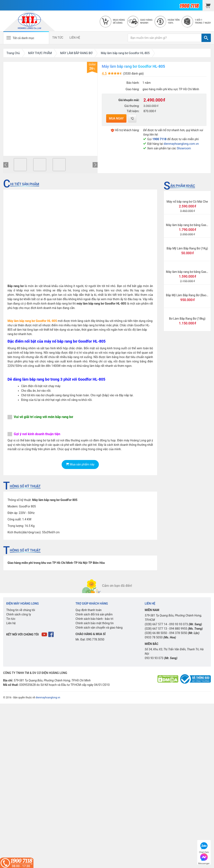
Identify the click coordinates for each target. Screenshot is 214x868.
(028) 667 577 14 (156, 624)
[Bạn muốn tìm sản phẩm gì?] (165, 38)
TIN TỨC (58, 38)
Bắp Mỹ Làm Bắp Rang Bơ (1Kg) (187, 248)
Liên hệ (11, 623)
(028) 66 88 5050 (156, 633)
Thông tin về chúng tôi (21, 610)
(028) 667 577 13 (156, 629)
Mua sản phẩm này (80, 464)
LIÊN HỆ (75, 38)
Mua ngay (116, 118)
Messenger (204, 858)
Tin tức (11, 619)
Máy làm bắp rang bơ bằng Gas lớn (188, 225)
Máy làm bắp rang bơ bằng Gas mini (189, 272)
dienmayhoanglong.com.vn (181, 144)
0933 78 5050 (154, 637)
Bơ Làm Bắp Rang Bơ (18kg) (187, 319)
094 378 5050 (178, 633)
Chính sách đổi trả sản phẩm (94, 614)
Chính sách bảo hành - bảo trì (94, 619)
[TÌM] (206, 38)
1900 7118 (159, 139)
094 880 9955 (178, 629)
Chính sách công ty (19, 614)
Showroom (184, 148)
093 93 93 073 (179, 624)
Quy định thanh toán (89, 610)
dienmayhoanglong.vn (48, 698)
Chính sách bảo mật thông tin (95, 623)
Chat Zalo (204, 847)
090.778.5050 (95, 639)
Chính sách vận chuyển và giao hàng (99, 628)
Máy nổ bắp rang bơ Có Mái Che (187, 202)
